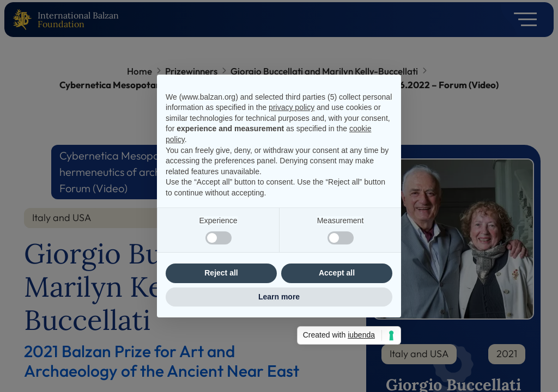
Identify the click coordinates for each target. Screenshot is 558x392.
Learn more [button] (279, 297)
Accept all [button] (337, 273)
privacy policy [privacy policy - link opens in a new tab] (292, 107)
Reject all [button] (221, 273)
